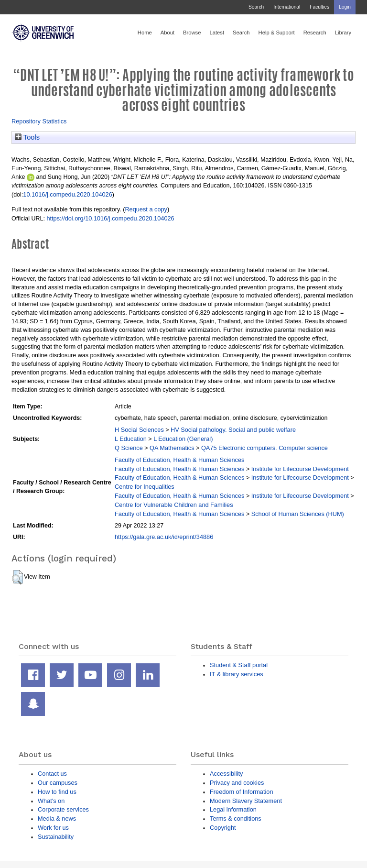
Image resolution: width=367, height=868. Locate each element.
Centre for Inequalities (145, 487)
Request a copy (146, 209)
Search (256, 7)
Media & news (57, 819)
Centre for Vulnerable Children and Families (174, 505)
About (167, 33)
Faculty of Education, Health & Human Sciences (179, 460)
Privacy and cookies (237, 783)
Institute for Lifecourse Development (300, 469)
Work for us (53, 828)
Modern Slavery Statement (246, 801)
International (287, 7)
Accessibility (226, 774)
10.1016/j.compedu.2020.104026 (67, 194)
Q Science (129, 448)
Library (343, 33)
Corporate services (63, 809)
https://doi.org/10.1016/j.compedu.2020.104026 (110, 218)
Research (315, 33)
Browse (192, 33)
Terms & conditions (236, 819)
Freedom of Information (242, 792)
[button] (17, 577)
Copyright (223, 828)
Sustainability (56, 837)
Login (345, 7)
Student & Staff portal (239, 665)
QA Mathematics (172, 448)
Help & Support (277, 33)
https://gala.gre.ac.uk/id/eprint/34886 (164, 537)
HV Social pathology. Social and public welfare (233, 430)
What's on (51, 801)
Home (145, 33)
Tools (27, 137)
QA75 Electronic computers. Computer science (264, 448)
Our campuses (58, 783)
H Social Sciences (139, 430)
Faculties (319, 7)
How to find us (57, 792)
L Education (131, 439)
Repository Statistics (39, 121)
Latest (217, 33)
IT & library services (237, 674)
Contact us (52, 774)
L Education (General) (183, 439)
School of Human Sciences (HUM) (298, 514)
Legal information (233, 809)
